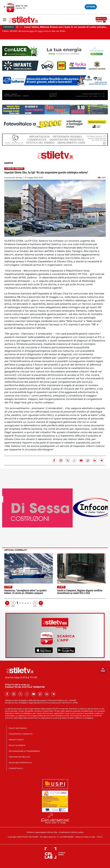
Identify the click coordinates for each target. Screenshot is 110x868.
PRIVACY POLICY (16, 740)
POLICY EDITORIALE (18, 728)
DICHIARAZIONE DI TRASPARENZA (24, 751)
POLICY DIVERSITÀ (17, 745)
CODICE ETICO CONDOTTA (21, 734)
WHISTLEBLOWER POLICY (20, 763)
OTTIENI (91, 7)
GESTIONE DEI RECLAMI (19, 757)
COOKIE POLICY (16, 768)
